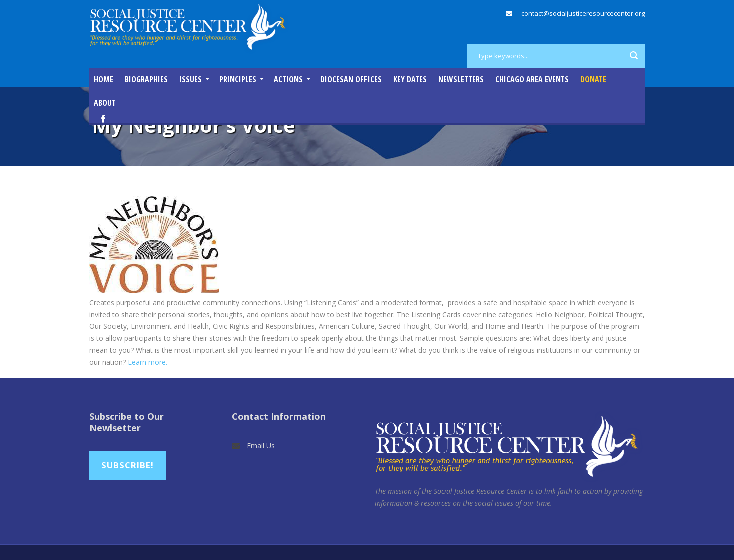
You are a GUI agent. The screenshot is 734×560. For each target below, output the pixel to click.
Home (103, 79)
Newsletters (461, 79)
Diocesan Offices (351, 79)
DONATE (593, 79)
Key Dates (410, 79)
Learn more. (147, 362)
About (105, 103)
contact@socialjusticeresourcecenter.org (583, 13)
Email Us (261, 446)
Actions (288, 79)
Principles (238, 79)
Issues (191, 79)
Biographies (146, 79)
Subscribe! (127, 465)
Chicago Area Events (532, 79)
